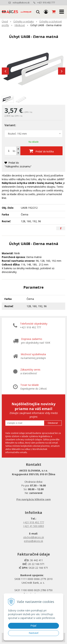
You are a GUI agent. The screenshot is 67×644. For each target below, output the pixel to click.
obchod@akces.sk (34, 537)
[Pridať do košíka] (41, 151)
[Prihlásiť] (46, 12)
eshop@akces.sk (21, 3)
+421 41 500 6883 (33, 526)
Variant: (10, 125)
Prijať (33, 626)
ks (14, 151)
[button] (38, 12)
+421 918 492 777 (46, 3)
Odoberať (53, 423)
